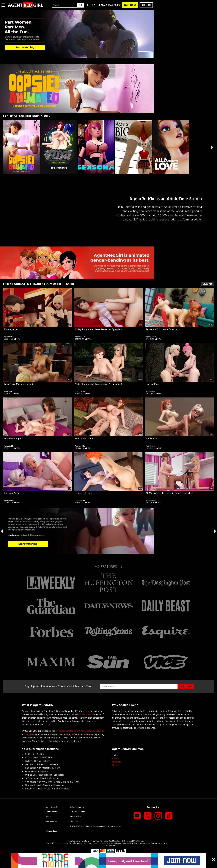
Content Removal (109, 845)
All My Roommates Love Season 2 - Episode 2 (169, 493)
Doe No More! (153, 384)
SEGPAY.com (137, 843)
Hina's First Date (83, 493)
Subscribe (186, 687)
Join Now (130, 5)
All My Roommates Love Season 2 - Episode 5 (98, 329)
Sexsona (30, 734)
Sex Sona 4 (151, 439)
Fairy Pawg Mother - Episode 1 (20, 384)
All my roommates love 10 (91, 731)
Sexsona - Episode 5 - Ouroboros (163, 329)
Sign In (146, 5)
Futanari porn (85, 714)
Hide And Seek (12, 493)
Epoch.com (59, 843)
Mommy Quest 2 (13, 329)
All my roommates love (67, 731)
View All (208, 284)
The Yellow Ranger (85, 439)
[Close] (214, 860)
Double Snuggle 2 (13, 439)
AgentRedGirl (9, 337)
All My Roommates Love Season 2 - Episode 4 (98, 384)
